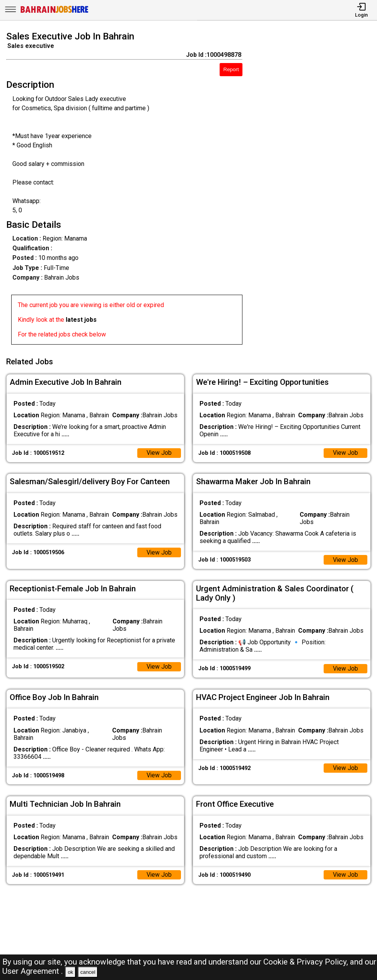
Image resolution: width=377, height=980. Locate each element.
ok (70, 972)
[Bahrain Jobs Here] (55, 12)
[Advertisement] (315, 190)
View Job (159, 452)
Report (231, 69)
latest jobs (81, 320)
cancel (88, 972)
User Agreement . (33, 971)
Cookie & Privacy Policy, (307, 962)
